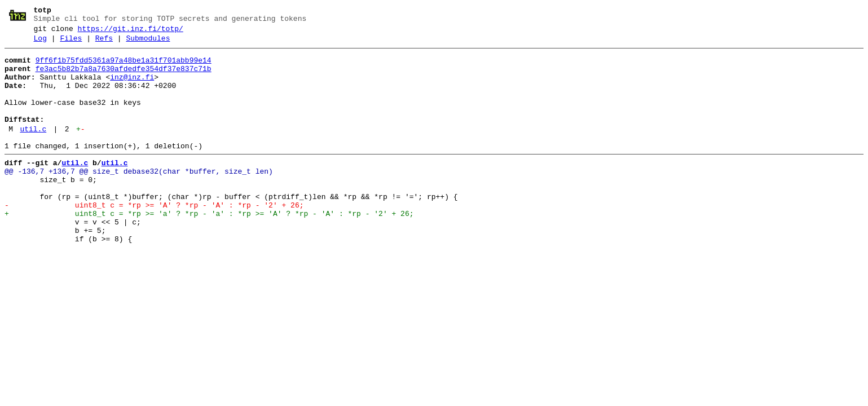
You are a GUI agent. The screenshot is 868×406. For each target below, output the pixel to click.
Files (71, 43)
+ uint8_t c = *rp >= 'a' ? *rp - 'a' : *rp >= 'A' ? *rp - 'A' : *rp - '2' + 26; (209, 248)
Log (40, 43)
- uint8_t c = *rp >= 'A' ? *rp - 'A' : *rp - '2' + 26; (154, 237)
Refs (104, 43)
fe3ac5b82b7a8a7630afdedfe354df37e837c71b (124, 77)
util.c (33, 149)
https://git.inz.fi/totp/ (131, 32)
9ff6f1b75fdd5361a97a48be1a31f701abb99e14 (124, 67)
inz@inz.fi (132, 87)
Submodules (148, 43)
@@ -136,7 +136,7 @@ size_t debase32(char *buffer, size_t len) (139, 197)
